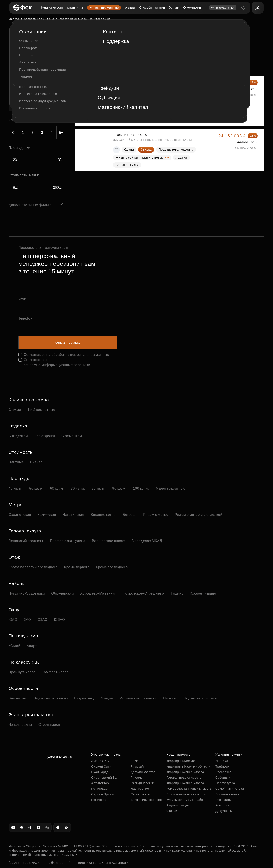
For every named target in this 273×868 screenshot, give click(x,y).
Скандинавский (142, 783)
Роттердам (99, 789)
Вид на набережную (51, 698)
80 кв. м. (99, 488)
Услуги (174, 7)
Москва (14, 19)
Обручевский (62, 593)
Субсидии (223, 777)
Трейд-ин (222, 766)
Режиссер (99, 800)
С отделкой (18, 436)
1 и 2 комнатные (41, 410)
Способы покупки (152, 7)
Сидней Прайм (103, 794)
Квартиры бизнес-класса (185, 772)
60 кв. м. (57, 488)
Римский (137, 766)
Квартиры (75, 8)
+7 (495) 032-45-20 (57, 757)
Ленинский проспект (26, 541)
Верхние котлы (104, 515)
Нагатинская (73, 515)
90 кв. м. (119, 488)
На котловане (20, 725)
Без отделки (45, 436)
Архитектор (100, 783)
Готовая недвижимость (184, 777)
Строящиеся (49, 725)
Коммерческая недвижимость (189, 789)
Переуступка (225, 783)
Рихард (136, 777)
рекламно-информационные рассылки (57, 365)
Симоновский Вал (105, 777)
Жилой (14, 646)
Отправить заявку (68, 343)
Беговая (130, 515)
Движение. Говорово (146, 800)
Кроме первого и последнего (33, 567)
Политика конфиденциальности (102, 863)
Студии (15, 410)
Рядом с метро (156, 515)
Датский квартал (143, 772)
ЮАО (13, 620)
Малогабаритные (171, 488)
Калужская (47, 515)
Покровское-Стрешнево (143, 593)
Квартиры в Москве (181, 761)
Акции (130, 8)
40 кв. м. (16, 488)
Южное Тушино (203, 593)
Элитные (16, 462)
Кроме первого (77, 567)
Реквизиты (224, 800)
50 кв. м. (36, 488)
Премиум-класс (22, 672)
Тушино (177, 593)
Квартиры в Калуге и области (188, 766)
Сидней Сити (101, 766)
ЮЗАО (60, 620)
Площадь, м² (20, 148)
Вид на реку (84, 698)
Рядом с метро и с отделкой (198, 515)
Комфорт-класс (55, 672)
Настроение (140, 789)
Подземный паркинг (201, 698)
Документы (224, 811)
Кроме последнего (112, 567)
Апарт (32, 646)
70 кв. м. (78, 488)
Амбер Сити (100, 761)
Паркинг (170, 698)
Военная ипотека (228, 794)
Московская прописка (138, 698)
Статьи (172, 811)
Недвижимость (52, 7)
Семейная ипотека (230, 789)
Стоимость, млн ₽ (24, 175)
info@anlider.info (58, 863)
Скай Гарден (101, 772)
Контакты (223, 805)
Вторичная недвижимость (186, 794)
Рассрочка (223, 772)
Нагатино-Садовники (27, 593)
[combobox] (37, 77)
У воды (107, 698)
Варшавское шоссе (108, 541)
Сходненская (20, 515)
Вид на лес (18, 698)
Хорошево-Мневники (98, 593)
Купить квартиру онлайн (185, 800)
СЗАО (43, 620)
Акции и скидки (178, 805)
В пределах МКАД (147, 541)
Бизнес (36, 462)
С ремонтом (72, 436)
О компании (192, 7)
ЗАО (27, 620)
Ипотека (222, 761)
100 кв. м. (141, 488)
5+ (61, 133)
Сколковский (140, 794)
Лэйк (134, 761)
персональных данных (90, 355)
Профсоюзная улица (68, 541)
